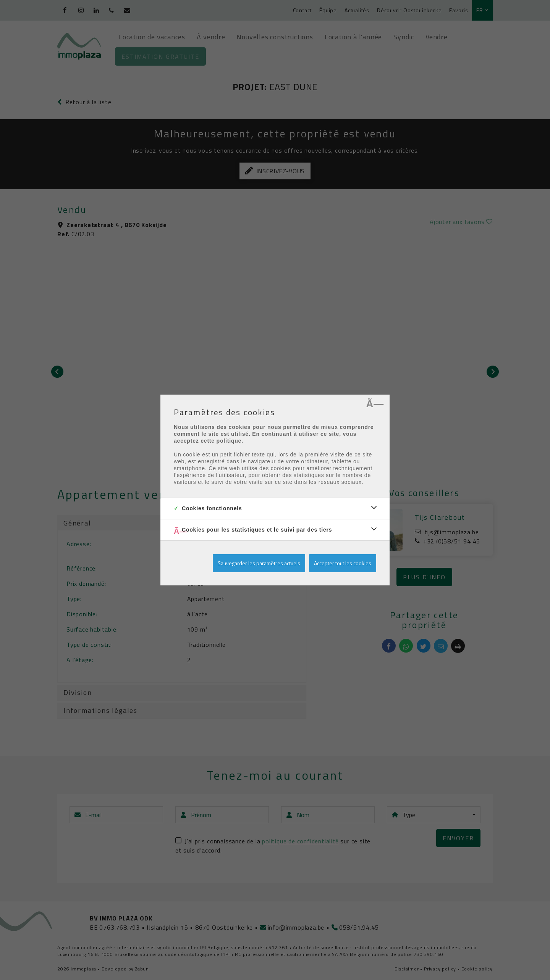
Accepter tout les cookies (343, 563)
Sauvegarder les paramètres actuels (259, 563)
